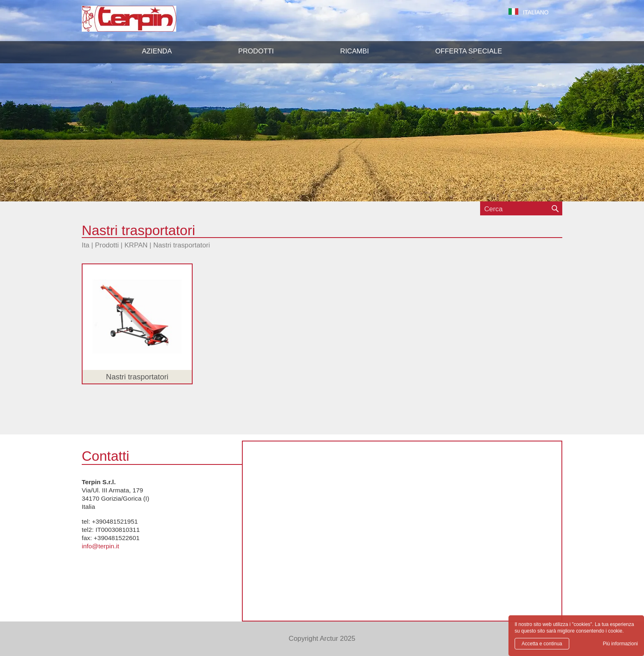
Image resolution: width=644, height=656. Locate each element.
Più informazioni (620, 644)
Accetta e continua (542, 644)
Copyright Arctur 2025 (322, 639)
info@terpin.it (100, 546)
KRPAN (136, 245)
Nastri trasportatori (182, 245)
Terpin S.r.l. (143, 23)
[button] (256, 51)
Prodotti (107, 245)
